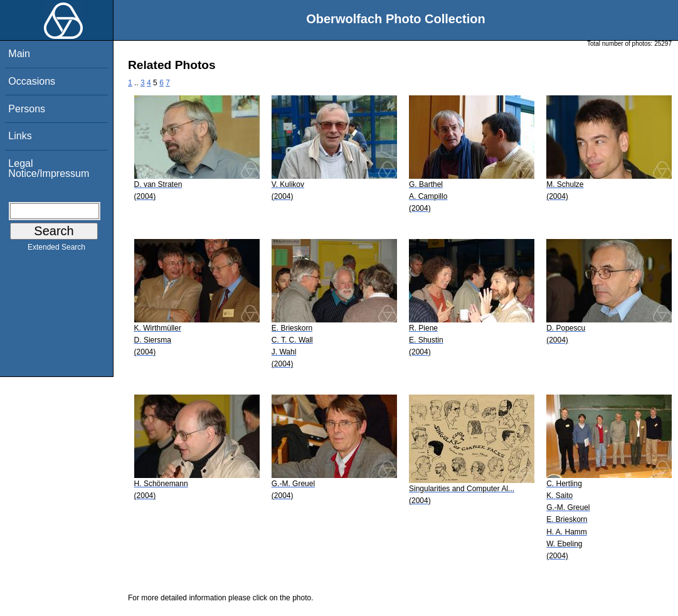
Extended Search (56, 250)
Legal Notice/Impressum (49, 168)
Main (19, 54)
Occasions (32, 81)
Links (20, 136)
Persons (27, 109)
